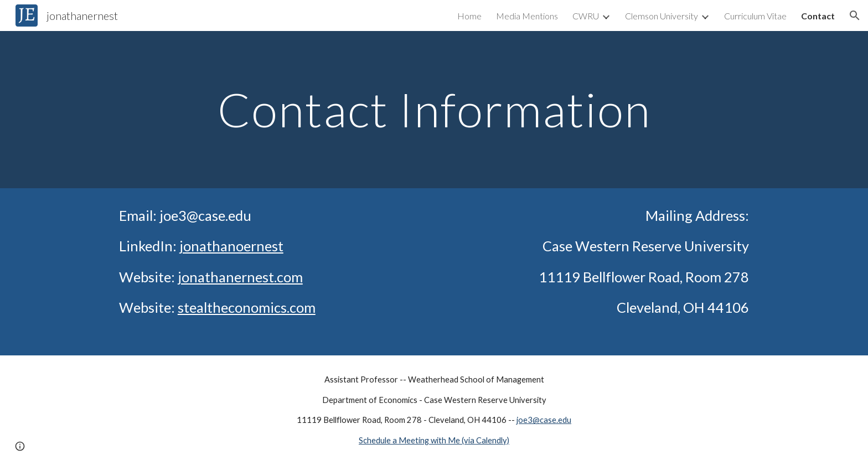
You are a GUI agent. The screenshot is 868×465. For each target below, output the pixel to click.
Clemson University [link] (662, 16)
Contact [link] (818, 16)
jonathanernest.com (240, 277)
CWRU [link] (586, 16)
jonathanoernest (231, 246)
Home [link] (469, 16)
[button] (855, 15)
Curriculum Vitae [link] (755, 16)
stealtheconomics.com (247, 307)
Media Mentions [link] (527, 16)
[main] (434, 109)
